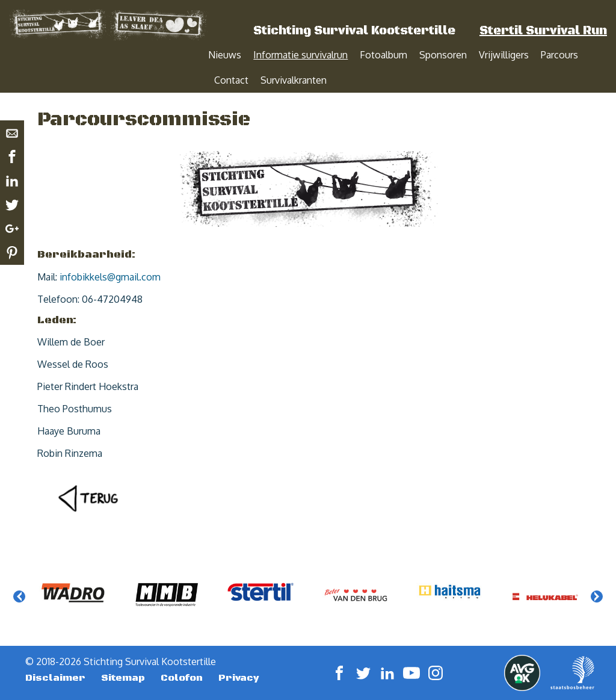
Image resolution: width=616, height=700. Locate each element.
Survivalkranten (294, 80)
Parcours (559, 55)
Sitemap (123, 681)
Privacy (239, 681)
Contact (231, 80)
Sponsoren (443, 55)
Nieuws (225, 55)
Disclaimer (55, 681)
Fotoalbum (383, 55)
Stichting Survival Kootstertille (354, 31)
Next (597, 609)
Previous (19, 609)
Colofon (182, 681)
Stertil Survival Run (543, 31)
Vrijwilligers (504, 55)
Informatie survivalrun (300, 55)
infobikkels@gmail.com (110, 290)
